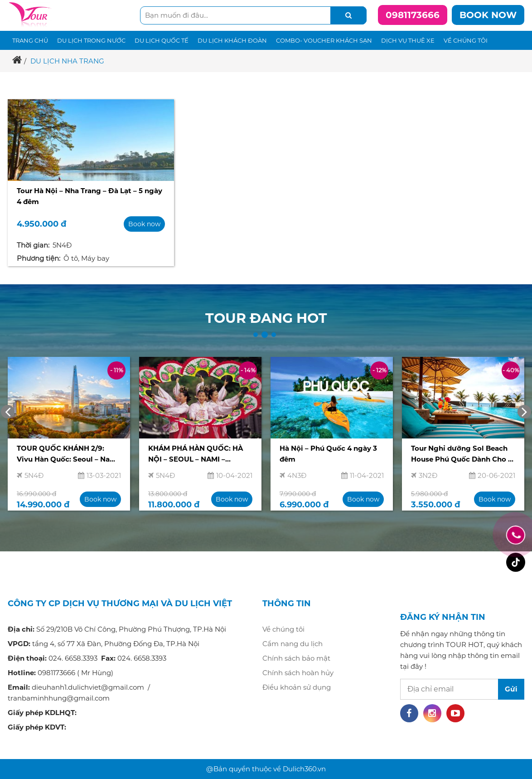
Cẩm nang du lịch (293, 644)
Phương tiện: (39, 258)
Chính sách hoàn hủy (298, 673)
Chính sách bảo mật (296, 658)
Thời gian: (33, 245)
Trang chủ (30, 40)
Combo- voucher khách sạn (324, 40)
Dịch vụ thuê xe (408, 40)
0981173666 (413, 15)
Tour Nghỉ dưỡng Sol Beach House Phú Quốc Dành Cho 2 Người (462, 455)
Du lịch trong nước (91, 40)
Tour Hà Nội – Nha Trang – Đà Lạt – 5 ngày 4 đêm (89, 196)
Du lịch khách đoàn (232, 40)
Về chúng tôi (466, 40)
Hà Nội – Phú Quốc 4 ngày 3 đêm (328, 454)
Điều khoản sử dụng (297, 687)
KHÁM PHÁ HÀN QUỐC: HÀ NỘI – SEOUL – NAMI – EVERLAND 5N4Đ (196, 455)
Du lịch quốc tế (162, 40)
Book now (488, 15)
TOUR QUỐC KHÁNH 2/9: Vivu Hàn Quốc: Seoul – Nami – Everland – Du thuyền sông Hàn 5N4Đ (68, 455)
